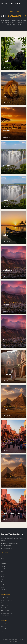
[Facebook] (14, 642)
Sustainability (4, 629)
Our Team (4, 626)
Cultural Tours (4, 608)
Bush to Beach (5, 611)
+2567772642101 (6, 546)
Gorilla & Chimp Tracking (7, 600)
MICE (3, 603)
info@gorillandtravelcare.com (9, 544)
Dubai (3, 587)
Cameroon (4, 579)
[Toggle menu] (24, 3)
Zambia (3, 566)
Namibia (3, 577)
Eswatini (3, 574)
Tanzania (3, 561)
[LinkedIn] (16, 642)
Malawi (3, 569)
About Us (3, 624)
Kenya (3, 558)
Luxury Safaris (5, 598)
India (2, 585)
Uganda (3, 556)
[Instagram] (11, 642)
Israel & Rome (5, 590)
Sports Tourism (5, 616)
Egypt (3, 582)
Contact (3, 631)
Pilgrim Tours (4, 605)
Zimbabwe (4, 564)
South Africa (4, 572)
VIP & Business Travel (7, 613)
